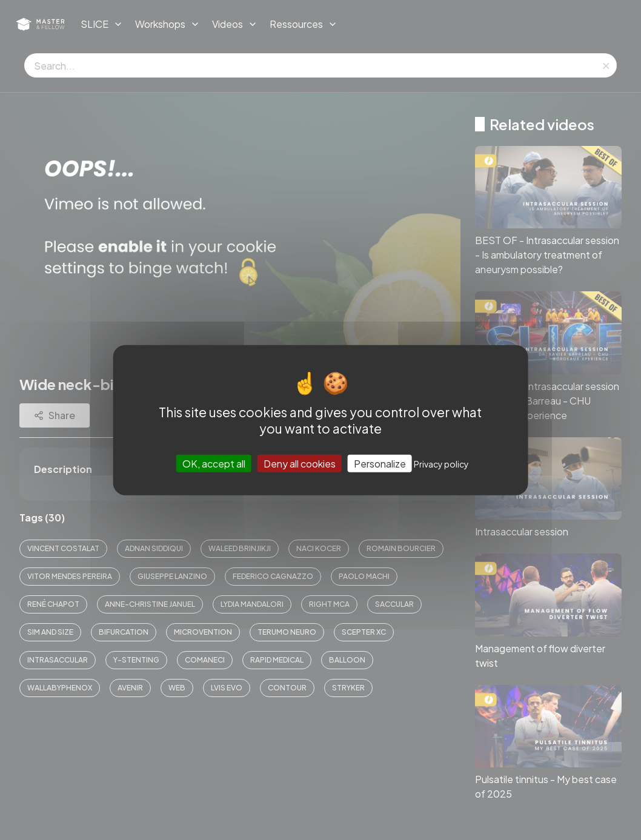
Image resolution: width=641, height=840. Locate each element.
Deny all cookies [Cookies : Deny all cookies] (300, 464)
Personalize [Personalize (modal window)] (380, 464)
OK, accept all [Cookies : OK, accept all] (214, 464)
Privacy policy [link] (441, 464)
